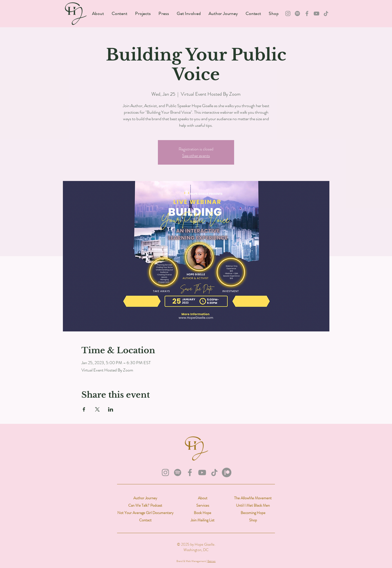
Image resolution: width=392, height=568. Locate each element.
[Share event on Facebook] (84, 409)
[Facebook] (307, 13)
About (203, 498)
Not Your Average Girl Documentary (145, 513)
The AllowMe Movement (253, 498)
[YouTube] (316, 13)
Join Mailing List (203, 520)
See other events (196, 155)
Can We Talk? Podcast (145, 505)
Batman (212, 561)
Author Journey (145, 498)
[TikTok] (326, 13)
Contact (145, 520)
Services (203, 505)
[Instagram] (288, 13)
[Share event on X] (97, 409)
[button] (120, 13)
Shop (253, 520)
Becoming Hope (253, 513)
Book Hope (203, 513)
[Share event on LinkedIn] (111, 409)
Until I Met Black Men (253, 505)
